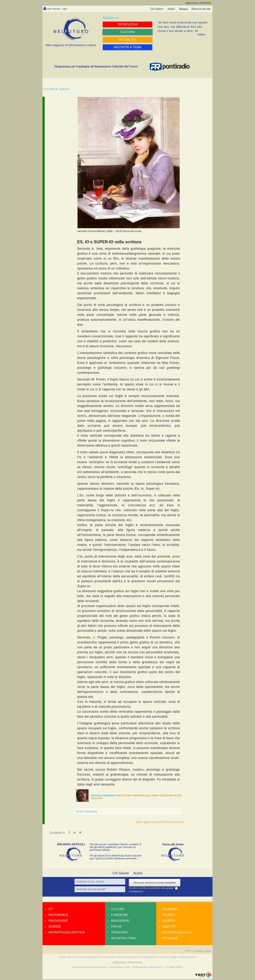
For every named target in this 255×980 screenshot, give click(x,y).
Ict (51, 910)
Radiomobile (58, 916)
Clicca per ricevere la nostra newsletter (155, 883)
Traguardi (119, 933)
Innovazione (58, 921)
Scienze (55, 927)
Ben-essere (120, 921)
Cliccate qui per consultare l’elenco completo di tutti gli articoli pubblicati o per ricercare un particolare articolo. (115, 848)
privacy (170, 889)
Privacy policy (135, 963)
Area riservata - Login (60, 9)
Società (168, 921)
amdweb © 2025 (203, 952)
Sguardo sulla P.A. (177, 933)
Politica (169, 916)
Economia (170, 910)
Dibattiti (169, 927)
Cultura (63, 89)
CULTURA (49, 89)
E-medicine (119, 916)
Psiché (116, 927)
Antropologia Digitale (66, 933)
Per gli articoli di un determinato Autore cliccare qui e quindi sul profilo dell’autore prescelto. (115, 858)
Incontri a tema (123, 939)
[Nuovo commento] (86, 811)
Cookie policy (120, 963)
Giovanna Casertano (103, 795)
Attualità (170, 939)
